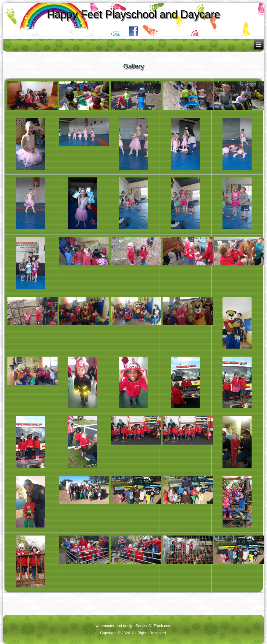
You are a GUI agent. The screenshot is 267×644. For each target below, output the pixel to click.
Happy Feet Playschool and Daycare (133, 14)
